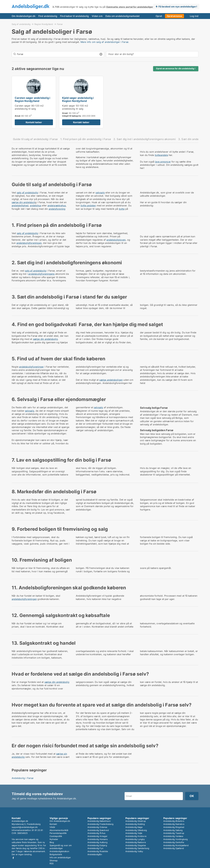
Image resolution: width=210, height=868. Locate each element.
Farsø (60, 24)
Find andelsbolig (48, 16)
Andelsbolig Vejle (134, 833)
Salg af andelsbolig (21, 24)
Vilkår (52, 827)
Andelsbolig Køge (134, 827)
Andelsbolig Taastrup (174, 833)
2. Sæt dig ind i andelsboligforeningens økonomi (145, 139)
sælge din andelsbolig (45, 339)
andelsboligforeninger (31, 367)
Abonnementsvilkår (59, 830)
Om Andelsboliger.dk (24, 16)
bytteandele (161, 155)
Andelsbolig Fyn (95, 848)
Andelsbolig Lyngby (135, 839)
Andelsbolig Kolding (135, 824)
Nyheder (54, 839)
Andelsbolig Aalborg (97, 842)
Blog (52, 842)
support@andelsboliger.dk (25, 827)
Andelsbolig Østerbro (174, 821)
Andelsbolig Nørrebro (174, 824)
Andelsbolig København (99, 821)
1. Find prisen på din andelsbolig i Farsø (86, 139)
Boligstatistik (56, 854)
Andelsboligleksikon (59, 851)
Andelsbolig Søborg (173, 830)
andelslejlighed (20, 206)
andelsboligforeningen (29, 243)
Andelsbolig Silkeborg (136, 830)
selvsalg (100, 193)
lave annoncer (163, 162)
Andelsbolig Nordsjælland (176, 845)
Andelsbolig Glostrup (136, 821)
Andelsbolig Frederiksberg (100, 824)
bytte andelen (88, 206)
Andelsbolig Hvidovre (136, 836)
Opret (159, 16)
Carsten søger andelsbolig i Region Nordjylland (32, 99)
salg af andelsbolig (27, 193)
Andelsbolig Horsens (98, 839)
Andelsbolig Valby (134, 851)
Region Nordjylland (44, 24)
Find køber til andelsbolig (74, 16)
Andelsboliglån (95, 854)
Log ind (194, 16)
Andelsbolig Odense (97, 827)
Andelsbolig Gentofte (174, 842)
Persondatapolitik (58, 833)
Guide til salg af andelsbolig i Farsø (35, 139)
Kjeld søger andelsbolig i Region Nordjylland (78, 99)
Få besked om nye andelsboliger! (178, 7)
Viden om (97, 16)
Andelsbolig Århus (96, 833)
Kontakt (53, 824)
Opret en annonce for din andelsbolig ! (176, 69)
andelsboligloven (116, 240)
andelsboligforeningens (41, 274)
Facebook (13, 858)
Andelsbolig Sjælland (174, 848)
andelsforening (57, 209)
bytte (122, 209)
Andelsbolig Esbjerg (97, 845)
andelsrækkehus (57, 206)
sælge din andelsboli (23, 202)
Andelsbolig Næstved (98, 830)
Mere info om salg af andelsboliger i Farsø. (105, 42)
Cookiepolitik (56, 836)
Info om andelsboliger (60, 857)
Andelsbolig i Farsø (23, 778)
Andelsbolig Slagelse (136, 845)
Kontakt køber (34, 122)
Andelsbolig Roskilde (98, 851)
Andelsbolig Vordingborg (176, 839)
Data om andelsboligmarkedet (123, 16)
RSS (52, 863)
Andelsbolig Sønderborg (137, 848)
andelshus (36, 206)
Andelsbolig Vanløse (173, 836)
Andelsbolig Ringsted (174, 827)
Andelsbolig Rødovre (136, 842)
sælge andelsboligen (111, 380)
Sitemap (54, 860)
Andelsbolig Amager (97, 836)
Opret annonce (174, 16)
